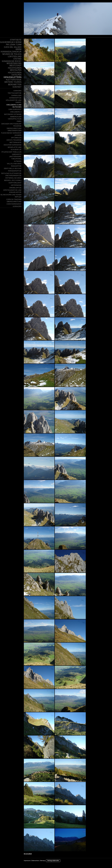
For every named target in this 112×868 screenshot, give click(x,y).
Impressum (27, 861)
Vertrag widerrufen (53, 861)
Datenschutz (35, 861)
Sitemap (42, 861)
